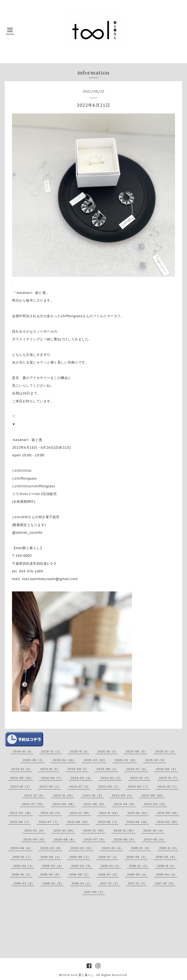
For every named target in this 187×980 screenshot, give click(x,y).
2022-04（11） (125, 804)
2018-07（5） (109, 874)
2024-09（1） (78, 769)
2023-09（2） (50, 786)
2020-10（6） (154, 830)
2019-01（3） (111, 866)
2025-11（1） (80, 751)
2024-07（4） (137, 769)
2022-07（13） (33, 804)
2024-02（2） (111, 778)
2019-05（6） (166, 857)
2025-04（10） (64, 760)
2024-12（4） (22, 769)
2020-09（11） (35, 839)
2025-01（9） (156, 760)
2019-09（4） (51, 857)
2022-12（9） (35, 795)
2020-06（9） (125, 839)
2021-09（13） (168, 813)
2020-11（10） (124, 830)
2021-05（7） (108, 822)
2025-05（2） (34, 760)
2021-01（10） (64, 830)
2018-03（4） (24, 883)
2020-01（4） (112, 848)
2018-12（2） (139, 866)
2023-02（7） (139, 786)
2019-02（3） (82, 866)
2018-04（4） (167, 874)
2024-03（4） (81, 778)
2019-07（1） (109, 857)
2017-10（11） (165, 883)
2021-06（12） (78, 822)
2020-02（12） (82, 848)
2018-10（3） (22, 874)
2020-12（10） (94, 830)
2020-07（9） (95, 839)
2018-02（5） (53, 883)
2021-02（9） (35, 830)
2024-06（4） (167, 769)
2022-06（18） (64, 804)
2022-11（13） (64, 795)
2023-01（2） (168, 786)
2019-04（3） (24, 866)
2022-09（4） (123, 795)
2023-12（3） (141, 778)
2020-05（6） (155, 839)
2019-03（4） (53, 866)
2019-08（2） (80, 857)
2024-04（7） (52, 778)
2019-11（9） (169, 848)
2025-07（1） (166, 751)
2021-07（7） (49, 822)
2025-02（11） (126, 760)
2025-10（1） (107, 751)
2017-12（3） (110, 883)
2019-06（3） (137, 857)
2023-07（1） (80, 786)
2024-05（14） (22, 778)
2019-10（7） (22, 857)
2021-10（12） (138, 813)
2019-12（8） (141, 848)
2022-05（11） (95, 804)
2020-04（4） (21, 848)
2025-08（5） (136, 751)
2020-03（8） (51, 848)
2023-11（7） (169, 778)
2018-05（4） (138, 874)
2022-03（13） (156, 804)
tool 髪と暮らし (83, 975)
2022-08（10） (153, 795)
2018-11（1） (166, 866)
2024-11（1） (50, 769)
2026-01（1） (23, 751)
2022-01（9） (51, 813)
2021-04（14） (138, 822)
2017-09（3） (94, 892)
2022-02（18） (21, 813)
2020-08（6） (65, 839)
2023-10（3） (21, 786)
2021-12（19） (80, 813)
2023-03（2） (109, 786)
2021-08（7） (20, 822)
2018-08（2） (80, 874)
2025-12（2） (51, 751)
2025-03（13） (95, 760)
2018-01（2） (82, 883)
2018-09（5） (51, 874)
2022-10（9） (93, 795)
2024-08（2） (107, 769)
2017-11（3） (137, 883)
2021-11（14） (109, 813)
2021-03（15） (168, 822)
